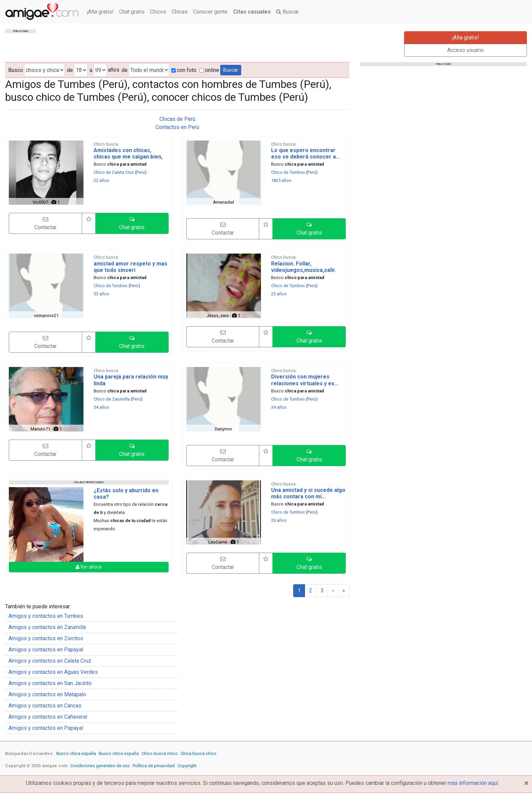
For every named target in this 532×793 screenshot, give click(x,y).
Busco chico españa (119, 753)
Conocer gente (210, 12)
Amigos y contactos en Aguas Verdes (53, 672)
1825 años (281, 180)
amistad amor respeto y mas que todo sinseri (130, 267)
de (70, 70)
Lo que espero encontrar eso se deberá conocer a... (306, 153)
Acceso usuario (465, 50)
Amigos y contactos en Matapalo (47, 694)
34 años (279, 407)
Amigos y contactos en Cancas (45, 706)
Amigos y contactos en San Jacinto (50, 683)
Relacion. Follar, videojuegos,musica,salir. (304, 267)
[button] (132, 223)
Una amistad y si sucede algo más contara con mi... (308, 493)
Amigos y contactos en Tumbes (46, 616)
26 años (279, 520)
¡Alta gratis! (100, 12)
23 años (279, 294)
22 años (101, 180)
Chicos (158, 12)
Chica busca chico (198, 753)
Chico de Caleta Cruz (114, 172)
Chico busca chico (160, 753)
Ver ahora (89, 567)
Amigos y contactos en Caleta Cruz (50, 661)
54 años (101, 407)
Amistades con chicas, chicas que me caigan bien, (128, 153)
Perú (141, 172)
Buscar (288, 12)
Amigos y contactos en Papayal (46, 650)
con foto (184, 70)
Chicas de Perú (177, 119)
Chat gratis (132, 12)
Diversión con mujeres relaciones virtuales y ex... (305, 380)
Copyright (187, 766)
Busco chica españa (76, 753)
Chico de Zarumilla (112, 399)
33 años (101, 294)
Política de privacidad (154, 766)
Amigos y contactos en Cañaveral (48, 717)
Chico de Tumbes (288, 172)
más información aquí (473, 783)
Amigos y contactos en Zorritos (46, 638)
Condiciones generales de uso (100, 766)
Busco (16, 70)
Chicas (180, 12)
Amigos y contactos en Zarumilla (47, 627)
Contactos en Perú (177, 127)
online (209, 70)
